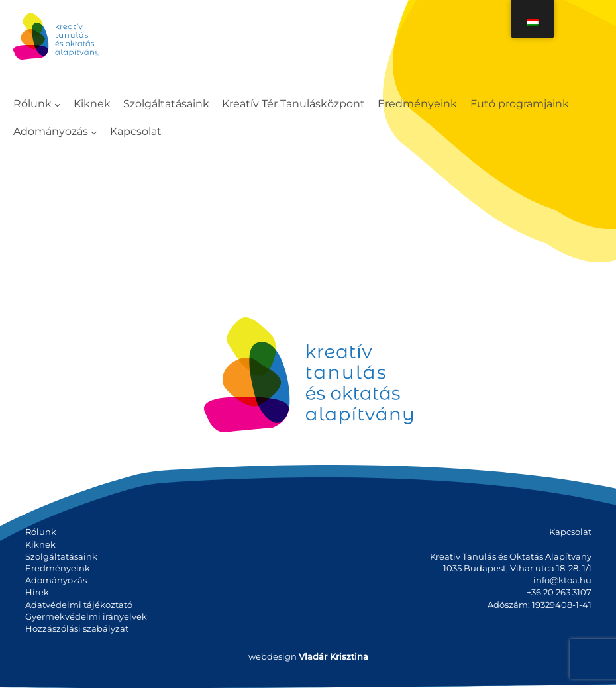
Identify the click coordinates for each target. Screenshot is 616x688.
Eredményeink (58, 568)
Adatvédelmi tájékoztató (79, 605)
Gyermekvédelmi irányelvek (86, 616)
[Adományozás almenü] (94, 132)
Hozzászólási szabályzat (77, 628)
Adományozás (56, 580)
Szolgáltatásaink (61, 556)
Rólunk (41, 532)
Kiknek (40, 544)
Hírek (37, 592)
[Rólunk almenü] (58, 105)
